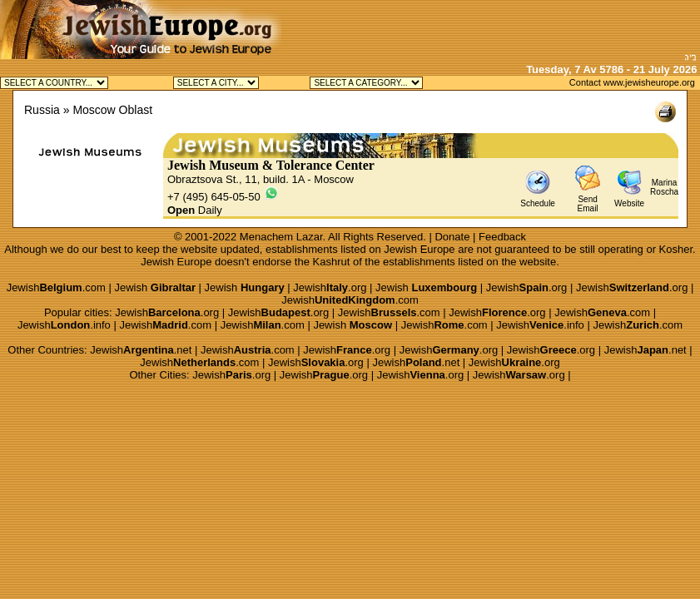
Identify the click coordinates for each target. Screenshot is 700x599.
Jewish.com (56, 287)
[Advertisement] (505, 25)
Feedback (502, 237)
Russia (42, 110)
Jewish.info (64, 325)
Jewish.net (141, 350)
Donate (452, 237)
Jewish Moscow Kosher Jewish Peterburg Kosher (216, 83)
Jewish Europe (419, 249)
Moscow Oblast (112, 110)
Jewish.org (330, 287)
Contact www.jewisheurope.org (632, 82)
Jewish (155, 287)
